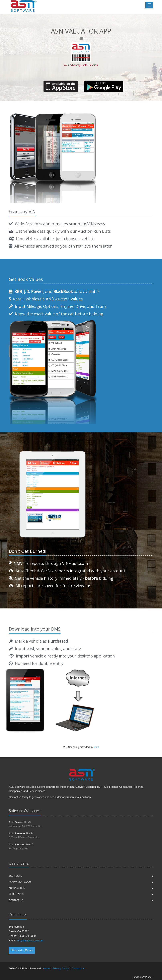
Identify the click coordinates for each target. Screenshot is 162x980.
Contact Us (78, 968)
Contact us (16, 900)
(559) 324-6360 (27, 936)
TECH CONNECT (142, 977)
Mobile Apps (16, 894)
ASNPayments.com (20, 882)
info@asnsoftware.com (30, 941)
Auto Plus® (20, 822)
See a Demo (16, 876)
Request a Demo (22, 950)
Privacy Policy (61, 968)
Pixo (96, 747)
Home (46, 968)
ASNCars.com (17, 888)
